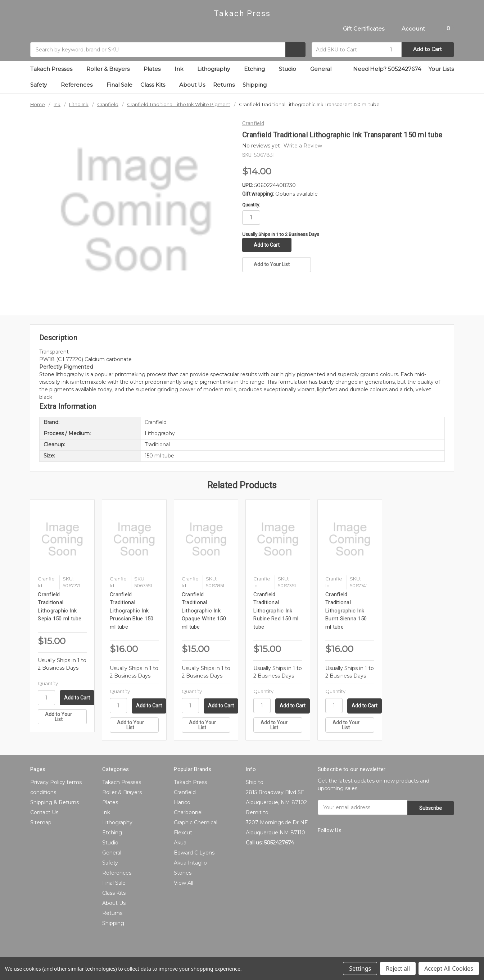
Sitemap (41, 822)
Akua (180, 843)
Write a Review (303, 146)
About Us (192, 85)
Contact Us (44, 812)
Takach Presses (54, 69)
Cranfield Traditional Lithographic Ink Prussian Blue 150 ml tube (132, 611)
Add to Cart (428, 49)
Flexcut (183, 833)
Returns (224, 85)
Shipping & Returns (55, 802)
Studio (291, 69)
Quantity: (251, 205)
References (80, 85)
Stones (183, 873)
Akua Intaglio (190, 863)
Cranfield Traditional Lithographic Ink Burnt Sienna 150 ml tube (346, 611)
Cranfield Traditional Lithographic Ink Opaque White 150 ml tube (204, 611)
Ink (182, 69)
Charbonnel (188, 812)
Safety (42, 85)
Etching (257, 69)
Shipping (255, 85)
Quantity (48, 683)
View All (184, 883)
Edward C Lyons (194, 853)
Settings (360, 968)
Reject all (398, 968)
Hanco (182, 802)
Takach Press (190, 782)
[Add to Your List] (62, 717)
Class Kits (156, 85)
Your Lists (441, 69)
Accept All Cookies (449, 968)
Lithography (217, 69)
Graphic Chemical (196, 822)
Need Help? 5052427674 (387, 69)
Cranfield (185, 792)
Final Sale (119, 85)
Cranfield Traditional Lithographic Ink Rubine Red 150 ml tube (276, 611)
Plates (155, 69)
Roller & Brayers (111, 69)
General (324, 69)
